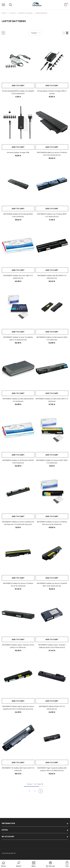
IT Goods (12, 13)
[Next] (41, 791)
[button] (64, 33)
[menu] (3, 5)
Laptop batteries (41, 13)
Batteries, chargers (25, 13)
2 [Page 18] (35, 791)
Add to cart (18, 86)
